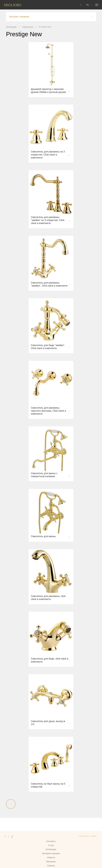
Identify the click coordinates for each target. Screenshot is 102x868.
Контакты (51, 841)
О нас (51, 845)
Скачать (51, 866)
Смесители (28, 27)
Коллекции (11, 27)
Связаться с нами (87, 836)
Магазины (51, 862)
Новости (51, 857)
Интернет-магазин (51, 853)
